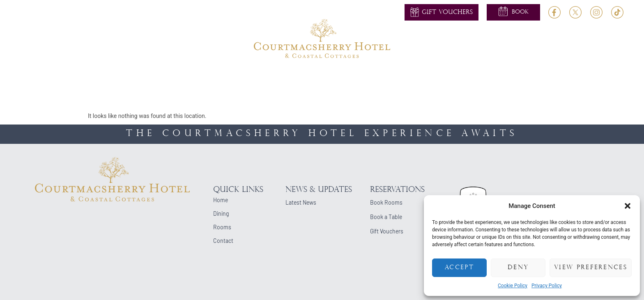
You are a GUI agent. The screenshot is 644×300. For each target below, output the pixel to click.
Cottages (439, 77)
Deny (518, 268)
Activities (312, 77)
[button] (628, 206)
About (159, 77)
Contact (509, 77)
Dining (227, 77)
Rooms (192, 77)
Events (352, 77)
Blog (475, 77)
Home (127, 77)
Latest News (301, 202)
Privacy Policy (547, 286)
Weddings (267, 77)
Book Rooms (386, 202)
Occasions (393, 77)
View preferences (591, 268)
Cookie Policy (513, 286)
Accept (459, 268)
